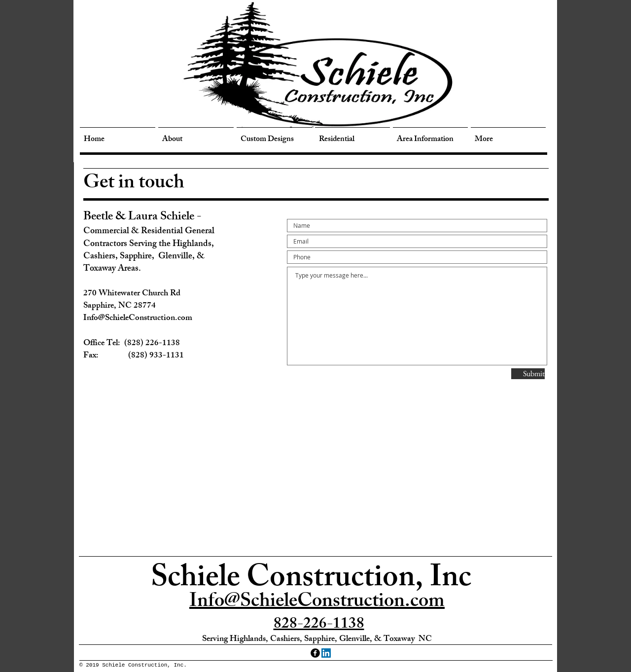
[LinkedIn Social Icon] (326, 653)
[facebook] (315, 653)
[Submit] (528, 374)
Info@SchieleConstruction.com (317, 603)
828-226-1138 (319, 625)
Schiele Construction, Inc (311, 581)
